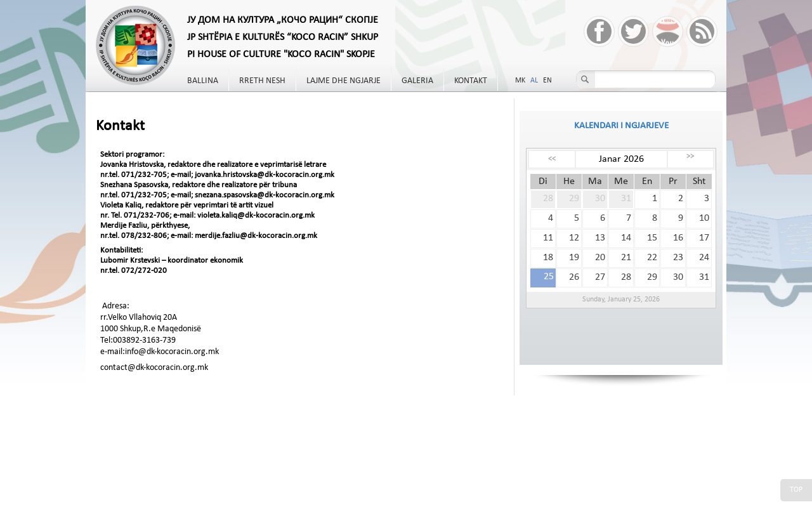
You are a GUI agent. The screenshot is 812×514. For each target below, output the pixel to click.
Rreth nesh (262, 81)
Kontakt (471, 81)
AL (534, 81)
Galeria (417, 81)
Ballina (203, 81)
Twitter (633, 31)
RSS (702, 31)
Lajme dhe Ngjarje (344, 81)
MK (520, 81)
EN (547, 81)
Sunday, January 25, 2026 (621, 300)
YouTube (668, 31)
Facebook (599, 31)
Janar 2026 (621, 159)
